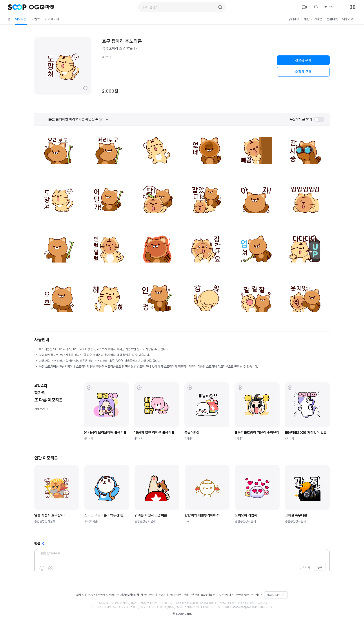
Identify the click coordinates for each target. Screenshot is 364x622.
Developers (242, 595)
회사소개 (81, 595)
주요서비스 (257, 595)
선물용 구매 (303, 60)
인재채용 (103, 595)
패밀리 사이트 (273, 595)
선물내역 (332, 19)
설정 (341, 7)
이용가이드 (349, 19)
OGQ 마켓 (42, 7)
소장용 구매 (303, 72)
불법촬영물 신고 (209, 595)
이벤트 (36, 19)
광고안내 (92, 595)
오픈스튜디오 (226, 595)
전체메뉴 (353, 7)
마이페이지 (52, 19)
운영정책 (163, 595)
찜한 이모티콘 (313, 19)
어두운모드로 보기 (306, 119)
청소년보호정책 (149, 595)
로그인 (329, 7)
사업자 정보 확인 (228, 603)
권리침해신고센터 (179, 595)
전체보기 (40, 409)
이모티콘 (21, 19)
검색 (220, 7)
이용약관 (114, 595)
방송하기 (304, 7)
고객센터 (194, 595)
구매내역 (294, 19)
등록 (320, 567)
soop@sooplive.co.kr (245, 607)
